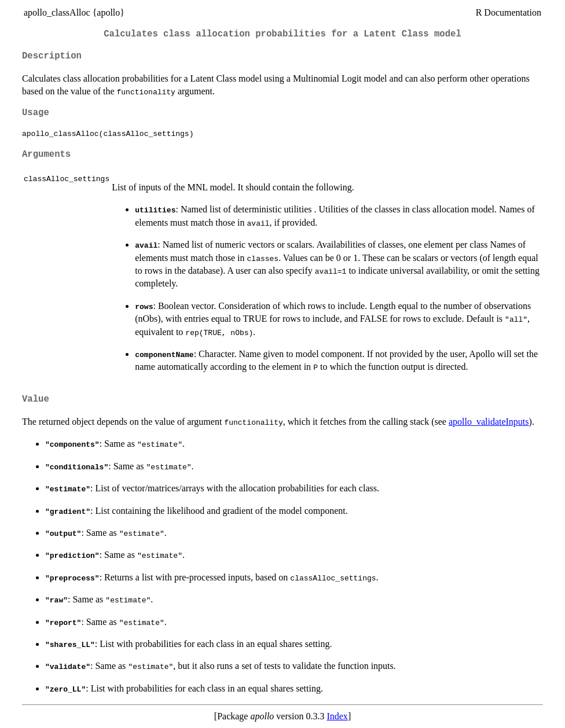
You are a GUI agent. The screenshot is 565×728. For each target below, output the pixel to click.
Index (337, 716)
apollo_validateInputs (489, 422)
